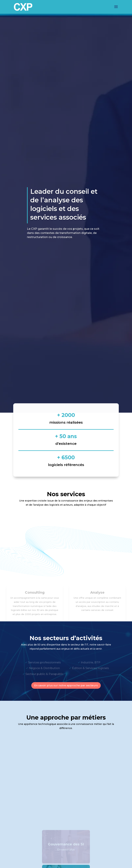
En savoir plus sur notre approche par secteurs (66, 685)
